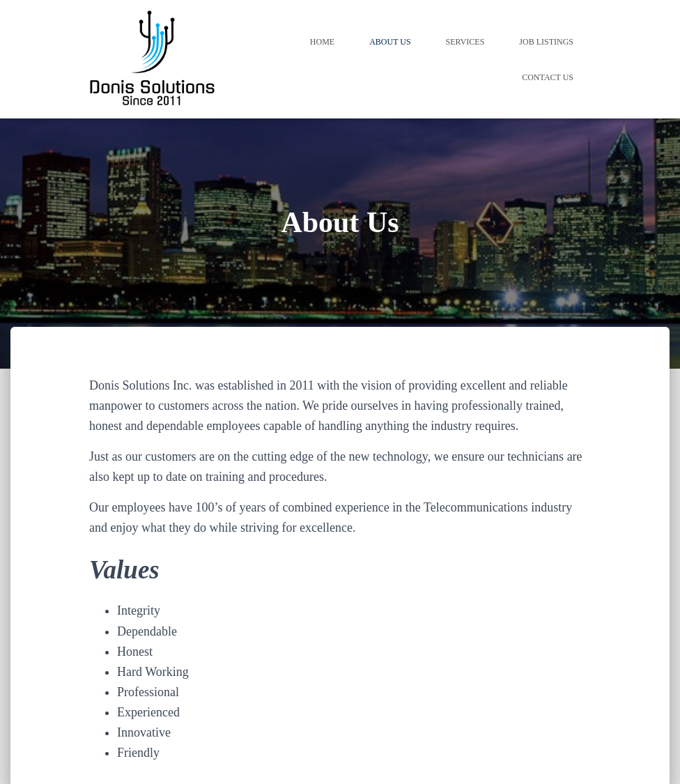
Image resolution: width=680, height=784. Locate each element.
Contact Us (548, 77)
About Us (390, 42)
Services (465, 42)
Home (322, 42)
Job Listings (546, 42)
